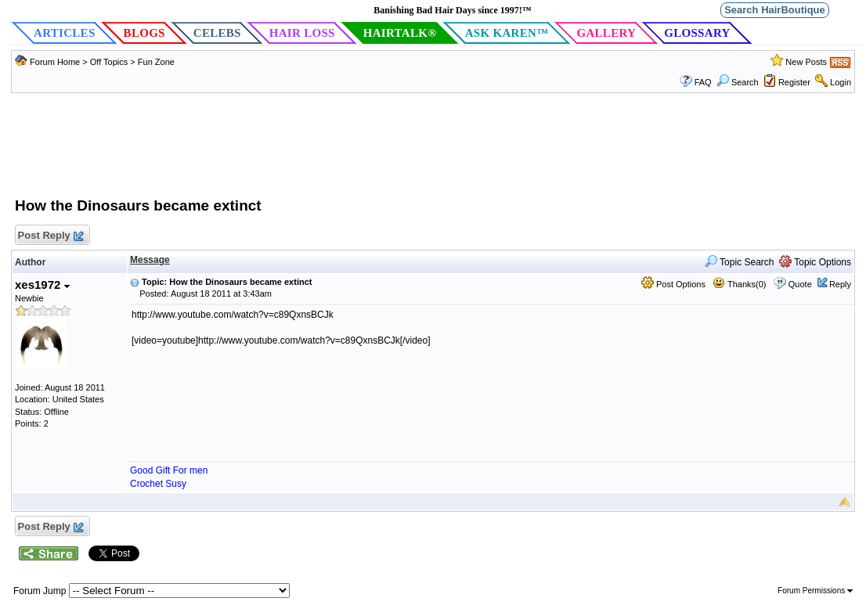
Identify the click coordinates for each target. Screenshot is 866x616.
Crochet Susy (158, 484)
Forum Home (55, 62)
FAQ (703, 82)
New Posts (806, 62)
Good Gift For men (169, 470)
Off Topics (109, 62)
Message (150, 260)
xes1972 (42, 285)
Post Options (673, 284)
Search (738, 82)
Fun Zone (156, 62)
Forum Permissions (815, 591)
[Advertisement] (433, 153)
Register (794, 82)
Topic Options (815, 262)
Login (841, 82)
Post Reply (50, 236)
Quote (800, 284)
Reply (840, 284)
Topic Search (740, 262)
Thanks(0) (739, 284)
